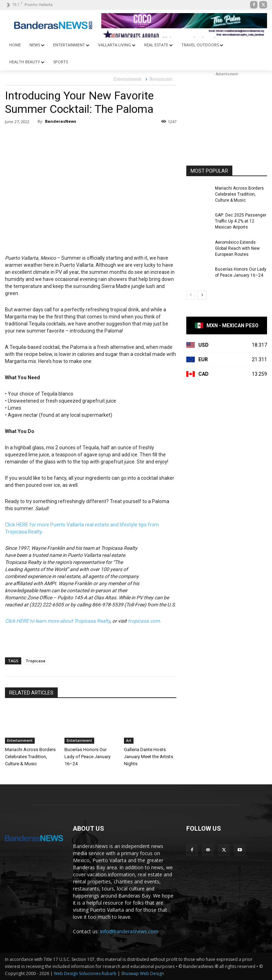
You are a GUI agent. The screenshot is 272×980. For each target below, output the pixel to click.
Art (129, 740)
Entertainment (127, 79)
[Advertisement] (227, 113)
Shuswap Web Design (143, 973)
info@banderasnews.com (129, 931)
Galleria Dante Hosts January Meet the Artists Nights (149, 757)
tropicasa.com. (144, 621)
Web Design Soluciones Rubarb (85, 973)
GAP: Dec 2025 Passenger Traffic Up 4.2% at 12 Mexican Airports (241, 221)
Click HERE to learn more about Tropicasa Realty (58, 621)
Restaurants (161, 79)
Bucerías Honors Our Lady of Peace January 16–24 (87, 757)
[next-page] (202, 295)
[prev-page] (191, 295)
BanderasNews (61, 121)
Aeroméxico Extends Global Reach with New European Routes (237, 248)
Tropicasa (35, 661)
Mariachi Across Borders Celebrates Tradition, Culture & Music (30, 757)
